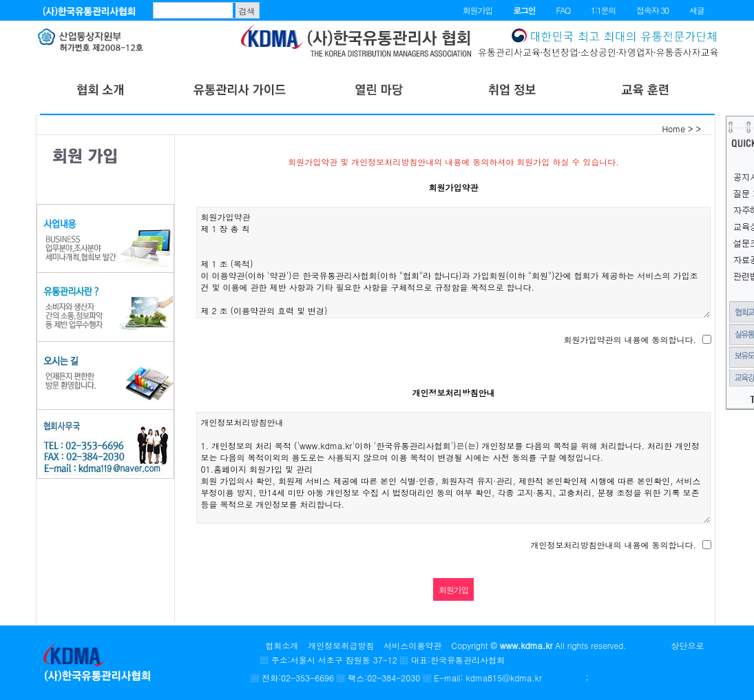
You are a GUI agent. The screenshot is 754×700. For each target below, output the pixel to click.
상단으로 (688, 645)
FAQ (563, 10)
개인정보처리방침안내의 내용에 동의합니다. (613, 545)
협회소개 (282, 645)
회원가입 (478, 10)
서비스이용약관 (412, 645)
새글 (697, 10)
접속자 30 (652, 10)
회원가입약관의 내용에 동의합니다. (630, 339)
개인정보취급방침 (341, 645)
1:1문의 (603, 10)
